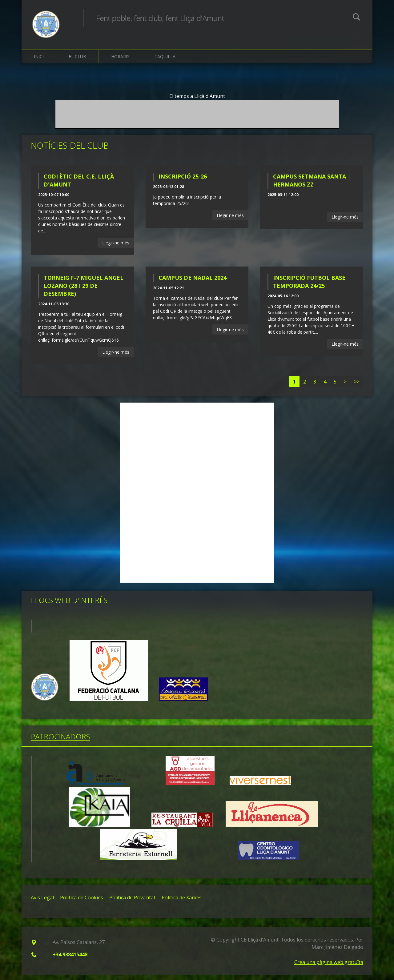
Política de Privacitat (132, 902)
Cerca (356, 18)
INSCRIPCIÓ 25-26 (183, 181)
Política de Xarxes (182, 902)
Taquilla (165, 61)
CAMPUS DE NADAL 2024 (193, 283)
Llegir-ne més (116, 248)
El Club (77, 61)
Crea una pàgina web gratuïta (329, 967)
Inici (39, 61)
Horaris (120, 61)
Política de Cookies (82, 902)
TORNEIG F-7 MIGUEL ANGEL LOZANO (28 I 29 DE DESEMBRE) (84, 291)
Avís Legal (42, 902)
